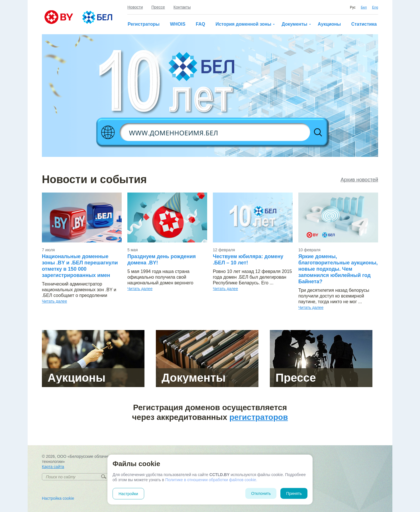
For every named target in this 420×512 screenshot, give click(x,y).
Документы (295, 24)
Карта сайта (53, 467)
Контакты (182, 7)
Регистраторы (144, 24)
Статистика (364, 24)
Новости (135, 7)
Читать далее (54, 301)
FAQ (200, 24)
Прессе (158, 7)
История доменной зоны (243, 24)
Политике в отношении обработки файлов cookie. (211, 480)
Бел (364, 7)
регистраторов (259, 417)
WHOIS (178, 24)
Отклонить (261, 493)
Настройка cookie (58, 498)
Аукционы (329, 24)
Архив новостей (359, 180)
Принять (294, 493)
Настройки (128, 494)
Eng (375, 7)
